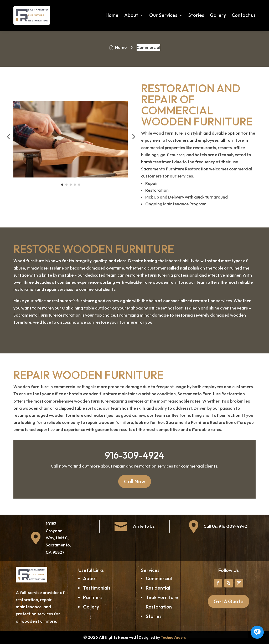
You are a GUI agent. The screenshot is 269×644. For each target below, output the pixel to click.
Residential (158, 588)
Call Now (135, 481)
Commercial (159, 578)
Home (112, 15)
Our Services (163, 15)
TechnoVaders (173, 637)
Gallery (218, 15)
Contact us (244, 15)
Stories (196, 15)
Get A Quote (229, 601)
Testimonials (97, 588)
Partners (93, 597)
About (131, 15)
